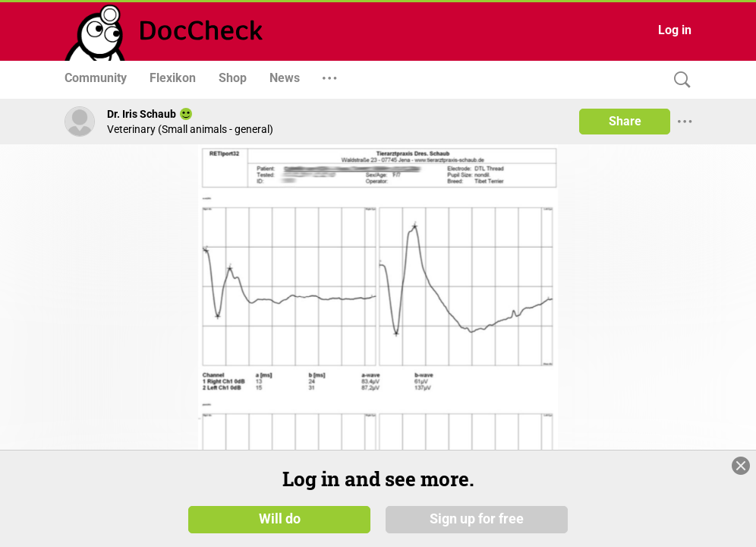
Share (625, 121)
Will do (280, 518)
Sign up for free (477, 518)
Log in (675, 30)
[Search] (679, 80)
